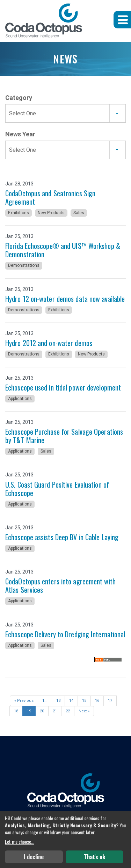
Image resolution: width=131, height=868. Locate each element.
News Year (20, 134)
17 (110, 701)
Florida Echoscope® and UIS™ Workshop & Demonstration (63, 250)
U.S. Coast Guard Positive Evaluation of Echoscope (57, 489)
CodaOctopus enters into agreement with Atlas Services (60, 585)
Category (19, 98)
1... (45, 701)
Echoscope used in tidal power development (63, 387)
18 (16, 711)
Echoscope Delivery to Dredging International (65, 634)
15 (84, 701)
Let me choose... (20, 842)
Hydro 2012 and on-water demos (49, 343)
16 (97, 701)
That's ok (94, 857)
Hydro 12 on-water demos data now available (65, 299)
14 (71, 701)
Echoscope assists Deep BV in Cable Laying (62, 537)
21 (55, 711)
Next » (84, 711)
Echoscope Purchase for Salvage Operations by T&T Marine (64, 436)
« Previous (24, 701)
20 (42, 711)
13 (58, 701)
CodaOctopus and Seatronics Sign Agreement (50, 197)
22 (68, 711)
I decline (34, 857)
